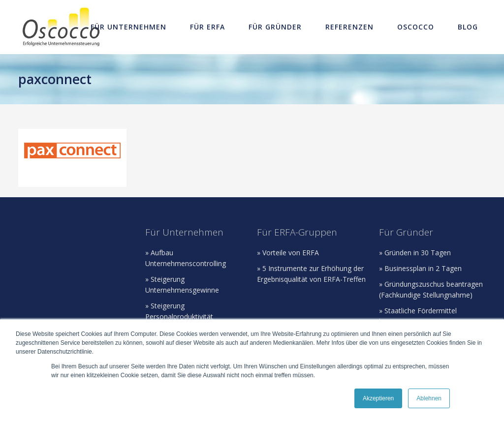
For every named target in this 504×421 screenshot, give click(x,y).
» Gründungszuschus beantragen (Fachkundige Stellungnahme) (431, 289)
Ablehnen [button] (429, 398)
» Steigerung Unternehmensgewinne (182, 285)
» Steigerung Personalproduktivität (179, 311)
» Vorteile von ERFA (288, 253)
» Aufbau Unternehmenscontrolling (186, 258)
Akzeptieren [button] (378, 398)
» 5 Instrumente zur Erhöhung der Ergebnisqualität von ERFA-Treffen (311, 274)
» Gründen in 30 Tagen (415, 253)
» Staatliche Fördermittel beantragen (418, 316)
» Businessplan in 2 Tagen (420, 268)
